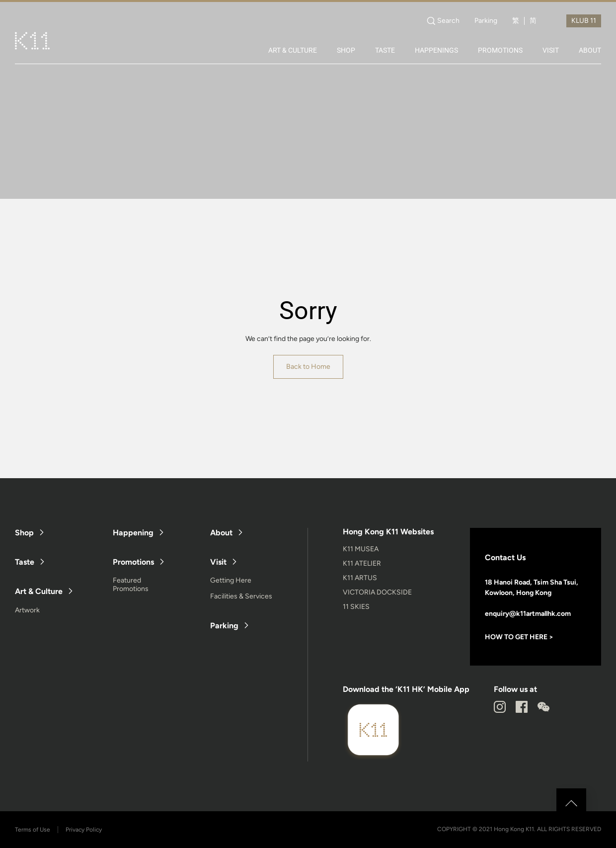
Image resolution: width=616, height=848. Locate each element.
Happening (133, 533)
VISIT (551, 50)
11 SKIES (356, 607)
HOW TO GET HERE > (519, 637)
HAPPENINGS (436, 50)
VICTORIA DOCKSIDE (377, 592)
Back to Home (308, 367)
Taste (25, 562)
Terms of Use (33, 830)
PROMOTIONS (500, 50)
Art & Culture (39, 591)
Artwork (27, 610)
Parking (486, 21)
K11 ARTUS (360, 578)
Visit (218, 562)
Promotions (133, 562)
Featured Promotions (131, 585)
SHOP (346, 50)
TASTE (385, 50)
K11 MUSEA (361, 549)
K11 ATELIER (362, 563)
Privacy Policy (84, 830)
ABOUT (590, 50)
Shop (24, 533)
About (221, 533)
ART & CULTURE (293, 50)
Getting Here (231, 580)
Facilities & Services (241, 596)
